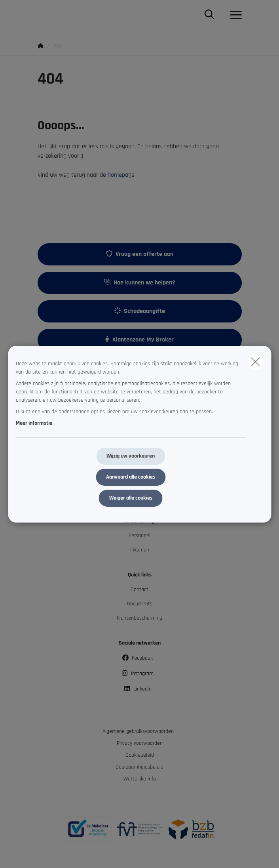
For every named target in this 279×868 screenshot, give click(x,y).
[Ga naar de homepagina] (42, 15)
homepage (121, 175)
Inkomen (140, 550)
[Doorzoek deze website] (209, 15)
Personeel (139, 536)
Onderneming (139, 521)
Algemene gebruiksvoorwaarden (138, 731)
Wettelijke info (140, 779)
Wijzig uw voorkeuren (131, 456)
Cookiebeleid (140, 755)
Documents (140, 604)
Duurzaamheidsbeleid (139, 767)
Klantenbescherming (139, 618)
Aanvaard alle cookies (131, 477)
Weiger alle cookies (131, 498)
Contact (139, 589)
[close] (255, 362)
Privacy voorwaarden (140, 743)
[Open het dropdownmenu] (234, 15)
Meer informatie (34, 423)
